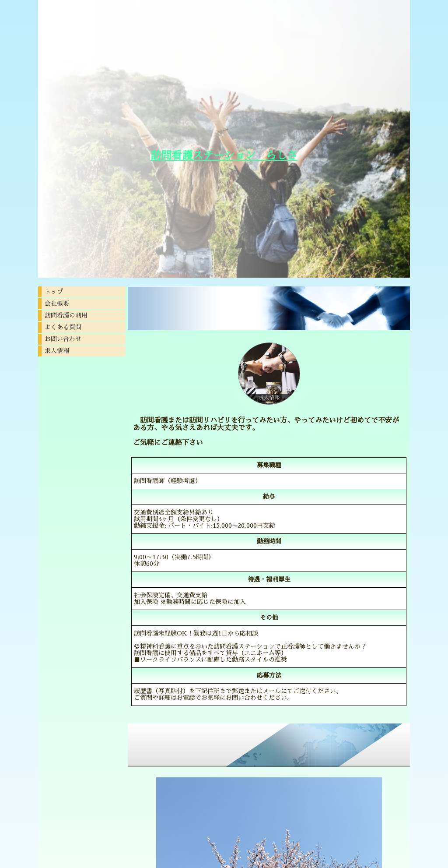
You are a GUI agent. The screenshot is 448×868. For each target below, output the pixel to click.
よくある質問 (63, 327)
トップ (54, 292)
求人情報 (57, 351)
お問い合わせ (63, 339)
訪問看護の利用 (66, 315)
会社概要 (57, 303)
